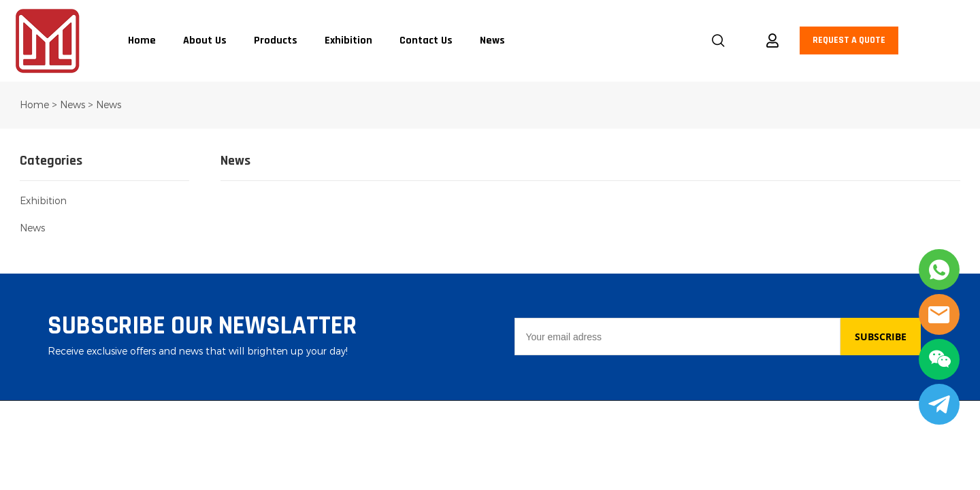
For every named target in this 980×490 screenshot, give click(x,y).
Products (276, 41)
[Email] (677, 337)
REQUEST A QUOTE (849, 40)
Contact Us (426, 41)
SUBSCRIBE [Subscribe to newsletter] (881, 337)
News (492, 41)
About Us (205, 41)
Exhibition (348, 41)
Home (142, 41)
